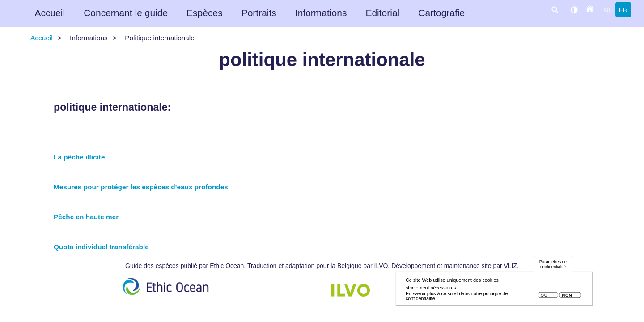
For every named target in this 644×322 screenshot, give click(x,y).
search (555, 10)
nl (608, 10)
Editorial (382, 13)
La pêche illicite (79, 157)
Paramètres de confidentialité (553, 267)
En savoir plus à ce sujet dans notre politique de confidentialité (457, 299)
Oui (545, 298)
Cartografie (441, 13)
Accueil (50, 13)
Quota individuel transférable (101, 247)
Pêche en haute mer (86, 217)
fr (623, 10)
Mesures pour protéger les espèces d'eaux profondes (141, 187)
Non (567, 298)
